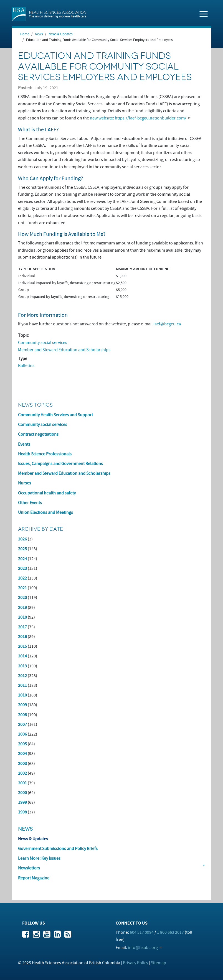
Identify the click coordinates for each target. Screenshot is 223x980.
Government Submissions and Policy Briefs (58, 849)
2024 (22, 559)
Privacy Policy (135, 963)
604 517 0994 (142, 932)
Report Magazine (34, 878)
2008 (22, 715)
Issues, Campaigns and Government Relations (60, 464)
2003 (22, 764)
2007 (22, 724)
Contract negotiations (38, 434)
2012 (22, 676)
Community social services (43, 343)
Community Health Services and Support (55, 415)
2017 (22, 627)
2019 (22, 608)
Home (25, 34)
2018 (22, 617)
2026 (22, 539)
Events (24, 444)
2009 (22, 705)
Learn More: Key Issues (39, 858)
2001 (22, 783)
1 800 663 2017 (170, 932)
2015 (22, 646)
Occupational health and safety (47, 493)
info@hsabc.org (143, 948)
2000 (22, 793)
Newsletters (29, 868)
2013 (22, 666)
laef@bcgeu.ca (167, 324)
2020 (22, 598)
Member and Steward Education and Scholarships (64, 350)
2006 (22, 734)
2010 (22, 695)
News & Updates (60, 34)
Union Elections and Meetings (45, 512)
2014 (22, 656)
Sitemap (159, 963)
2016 (22, 637)
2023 (22, 568)
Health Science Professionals (45, 454)
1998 (22, 812)
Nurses (25, 483)
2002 (22, 773)
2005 (22, 744)
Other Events (30, 503)
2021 (22, 588)
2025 (22, 549)
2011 (22, 685)
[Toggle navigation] (204, 14)
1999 (22, 802)
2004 (22, 754)
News (39, 34)
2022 (22, 578)
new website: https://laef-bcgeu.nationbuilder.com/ (138, 118)
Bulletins (26, 366)
